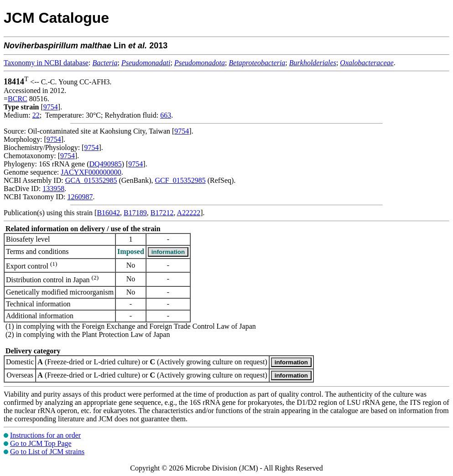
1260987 (80, 197)
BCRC (18, 99)
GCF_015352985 (180, 180)
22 (36, 115)
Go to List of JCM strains (47, 452)
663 (166, 115)
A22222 (189, 213)
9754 (51, 107)
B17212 (162, 213)
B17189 (135, 213)
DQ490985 (106, 164)
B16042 (108, 213)
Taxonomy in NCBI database (46, 63)
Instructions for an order (45, 435)
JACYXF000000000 (91, 172)
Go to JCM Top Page (41, 443)
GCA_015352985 (91, 180)
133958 (53, 189)
